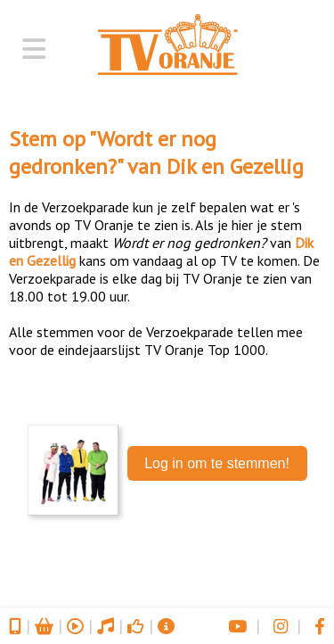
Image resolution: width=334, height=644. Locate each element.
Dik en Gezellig (235, 166)
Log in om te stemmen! (217, 463)
